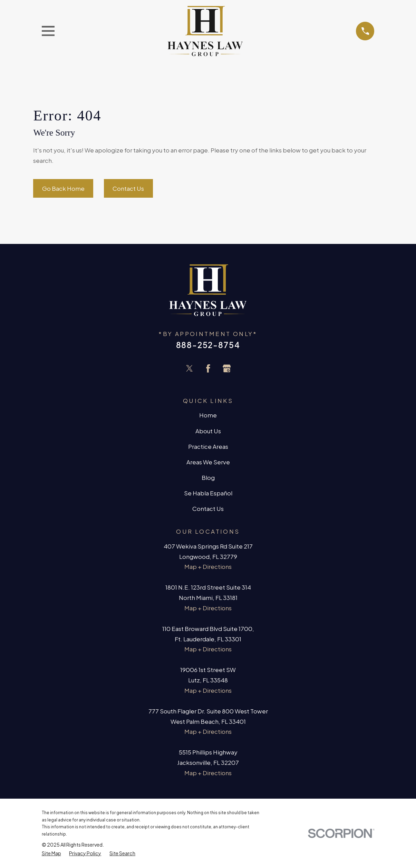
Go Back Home (63, 188)
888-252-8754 (208, 345)
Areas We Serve (208, 462)
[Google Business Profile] (227, 368)
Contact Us (128, 188)
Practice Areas (208, 446)
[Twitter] (190, 368)
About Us (208, 431)
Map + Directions (208, 566)
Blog (208, 477)
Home (208, 415)
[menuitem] (51, 853)
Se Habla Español (208, 493)
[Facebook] (208, 368)
